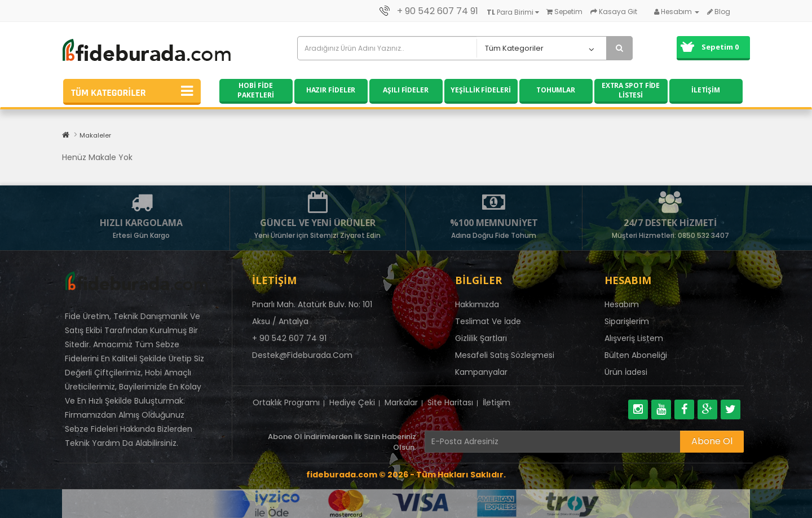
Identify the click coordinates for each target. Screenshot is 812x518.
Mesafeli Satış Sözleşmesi (505, 355)
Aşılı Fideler (406, 90)
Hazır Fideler (331, 90)
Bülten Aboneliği (636, 355)
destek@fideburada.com (302, 355)
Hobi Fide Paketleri (255, 90)
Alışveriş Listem (634, 338)
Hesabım (622, 304)
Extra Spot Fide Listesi (631, 90)
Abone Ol (712, 441)
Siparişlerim (627, 321)
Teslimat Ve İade (488, 321)
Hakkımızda (477, 304)
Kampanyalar (481, 372)
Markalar (401, 402)
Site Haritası (450, 402)
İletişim (706, 90)
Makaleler (95, 135)
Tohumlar (556, 90)
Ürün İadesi (626, 372)
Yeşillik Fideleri (480, 90)
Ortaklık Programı (286, 402)
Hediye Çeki (352, 402)
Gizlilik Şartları (481, 338)
